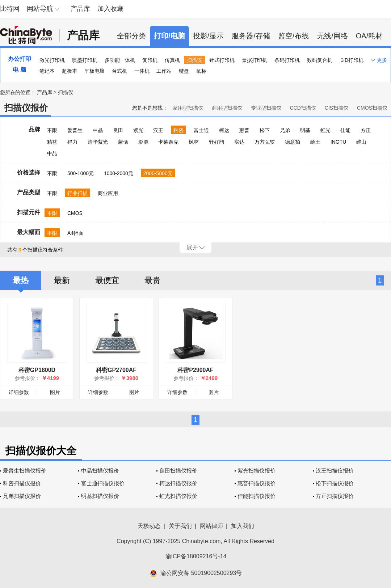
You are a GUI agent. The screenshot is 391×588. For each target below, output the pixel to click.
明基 (305, 130)
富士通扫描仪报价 (103, 483)
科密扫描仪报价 (22, 483)
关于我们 (180, 526)
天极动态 (149, 526)
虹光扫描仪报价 (178, 496)
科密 (178, 130)
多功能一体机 (120, 60)
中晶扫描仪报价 (100, 471)
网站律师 (211, 526)
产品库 (80, 9)
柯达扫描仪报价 (178, 483)
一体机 (142, 71)
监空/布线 (294, 36)
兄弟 (285, 130)
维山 (361, 142)
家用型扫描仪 (188, 108)
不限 (52, 130)
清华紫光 (98, 142)
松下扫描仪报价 (335, 483)
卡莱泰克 (168, 142)
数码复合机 (320, 60)
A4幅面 (75, 233)
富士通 (201, 130)
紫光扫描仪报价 (257, 471)
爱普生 (75, 130)
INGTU (339, 142)
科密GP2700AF (116, 370)
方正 (366, 130)
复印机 (150, 60)
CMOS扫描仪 (372, 108)
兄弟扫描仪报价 (22, 496)
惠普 (244, 130)
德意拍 (293, 142)
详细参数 (19, 392)
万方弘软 (265, 142)
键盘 (184, 71)
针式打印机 (222, 60)
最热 (21, 280)
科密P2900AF (195, 370)
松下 (265, 130)
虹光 (325, 130)
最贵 (152, 280)
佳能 (345, 130)
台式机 (119, 71)
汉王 (158, 130)
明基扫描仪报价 (100, 496)
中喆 (52, 153)
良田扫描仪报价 (178, 471)
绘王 (315, 142)
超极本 (70, 71)
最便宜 (107, 280)
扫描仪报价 (26, 108)
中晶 (98, 130)
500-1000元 (81, 173)
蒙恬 (123, 142)
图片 (55, 392)
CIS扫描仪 (337, 108)
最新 (62, 280)
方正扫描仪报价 (335, 496)
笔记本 (47, 71)
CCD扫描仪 (303, 108)
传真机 (172, 60)
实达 (239, 142)
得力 (72, 142)
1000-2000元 (119, 173)
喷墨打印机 (85, 60)
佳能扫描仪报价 (257, 496)
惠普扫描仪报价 (257, 483)
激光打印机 (52, 60)
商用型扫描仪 (227, 108)
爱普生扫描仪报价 (25, 471)
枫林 (194, 142)
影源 (143, 142)
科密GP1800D (37, 370)
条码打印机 (287, 60)
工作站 (164, 71)
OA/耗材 (369, 36)
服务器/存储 (251, 36)
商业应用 (108, 193)
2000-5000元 (158, 173)
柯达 (224, 130)
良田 (118, 130)
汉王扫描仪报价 (335, 471)
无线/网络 (332, 36)
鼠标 (201, 71)
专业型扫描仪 (266, 108)
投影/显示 (209, 36)
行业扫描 (77, 193)
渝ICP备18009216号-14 (196, 556)
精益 (52, 142)
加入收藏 (110, 9)
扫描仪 (194, 60)
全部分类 (131, 36)
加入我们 (243, 526)
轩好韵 (216, 142)
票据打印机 (255, 60)
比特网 (10, 9)
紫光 (138, 130)
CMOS (75, 213)
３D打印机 (352, 60)
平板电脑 (94, 71)
